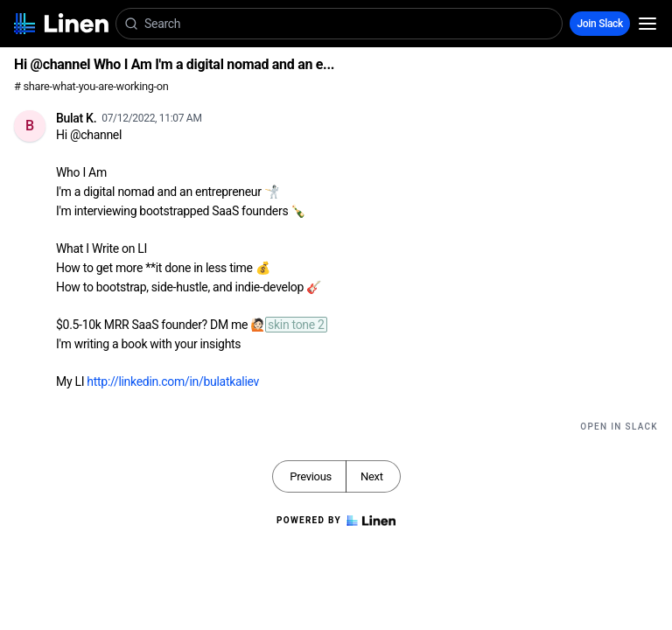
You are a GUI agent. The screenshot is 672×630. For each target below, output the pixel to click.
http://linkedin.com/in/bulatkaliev (173, 381)
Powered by (336, 521)
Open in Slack (619, 427)
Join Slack (600, 24)
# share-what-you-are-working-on (91, 86)
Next (372, 476)
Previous (311, 476)
